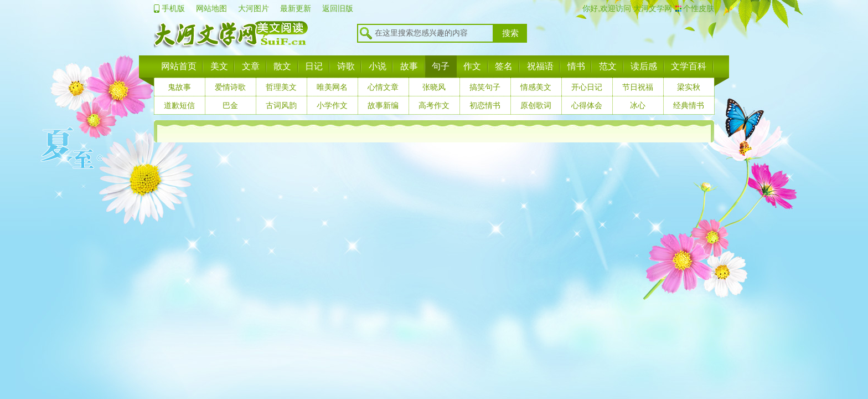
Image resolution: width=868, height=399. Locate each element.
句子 (441, 66)
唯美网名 (332, 87)
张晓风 (434, 87)
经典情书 (689, 105)
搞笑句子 (485, 87)
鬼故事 (179, 87)
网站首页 (179, 66)
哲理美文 (281, 87)
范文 (608, 66)
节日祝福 (638, 87)
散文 (282, 66)
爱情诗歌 (230, 87)
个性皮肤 (699, 8)
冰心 (638, 105)
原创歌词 (536, 105)
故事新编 (383, 105)
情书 (576, 66)
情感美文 (536, 87)
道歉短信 (179, 105)
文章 (251, 66)
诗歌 (346, 66)
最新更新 (296, 8)
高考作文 (434, 105)
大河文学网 (652, 8)
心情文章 (383, 87)
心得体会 (587, 105)
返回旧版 (338, 8)
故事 (409, 66)
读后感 (644, 66)
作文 (472, 66)
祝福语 (540, 66)
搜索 (510, 33)
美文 (219, 66)
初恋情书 (485, 105)
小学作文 (332, 105)
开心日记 (587, 87)
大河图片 (254, 8)
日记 (314, 66)
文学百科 (689, 66)
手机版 (173, 8)
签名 (504, 66)
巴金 (230, 105)
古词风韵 (281, 105)
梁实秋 (689, 87)
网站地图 (211, 8)
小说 (378, 66)
